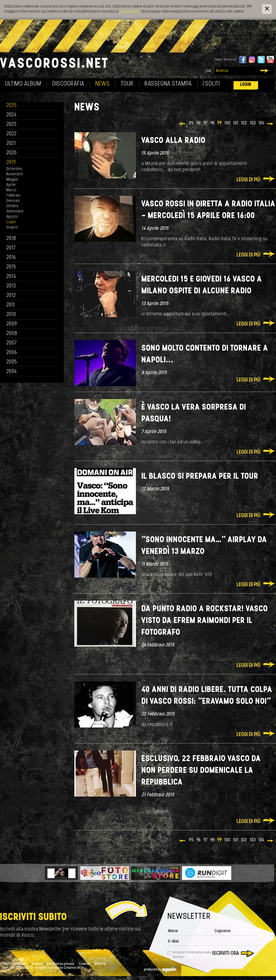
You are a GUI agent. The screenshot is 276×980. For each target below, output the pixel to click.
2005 (12, 362)
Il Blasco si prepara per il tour (200, 477)
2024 (12, 115)
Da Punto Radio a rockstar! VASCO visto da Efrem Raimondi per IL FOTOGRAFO (205, 621)
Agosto (12, 217)
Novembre (15, 174)
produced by (160, 970)
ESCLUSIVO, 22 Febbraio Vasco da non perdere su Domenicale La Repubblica (201, 771)
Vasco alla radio (174, 141)
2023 (11, 125)
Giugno (12, 227)
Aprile (11, 185)
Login (246, 85)
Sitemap (100, 964)
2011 (11, 305)
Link (208, 71)
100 (227, 123)
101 (236, 123)
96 (199, 123)
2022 (12, 134)
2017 (11, 248)
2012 (11, 296)
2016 (11, 258)
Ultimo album (23, 84)
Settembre (15, 212)
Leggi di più (248, 180)
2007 (12, 343)
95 (191, 123)
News (103, 84)
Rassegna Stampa (168, 84)
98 (212, 123)
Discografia (68, 84)
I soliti (211, 84)
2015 (11, 267)
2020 (12, 153)
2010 (11, 315)
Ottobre (12, 206)
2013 (11, 286)
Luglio (11, 222)
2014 (11, 277)
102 (244, 123)
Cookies (84, 964)
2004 (12, 372)
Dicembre (14, 169)
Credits (37, 964)
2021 (11, 144)
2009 (12, 324)
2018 (11, 239)
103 (253, 123)
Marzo (11, 190)
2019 (11, 163)
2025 (12, 106)
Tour (127, 84)
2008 (12, 334)
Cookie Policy (129, 12)
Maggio (12, 180)
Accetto (192, 955)
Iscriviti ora (226, 954)
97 (206, 123)
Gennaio (13, 201)
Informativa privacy (61, 964)
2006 (12, 353)
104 (261, 123)
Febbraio (13, 196)
